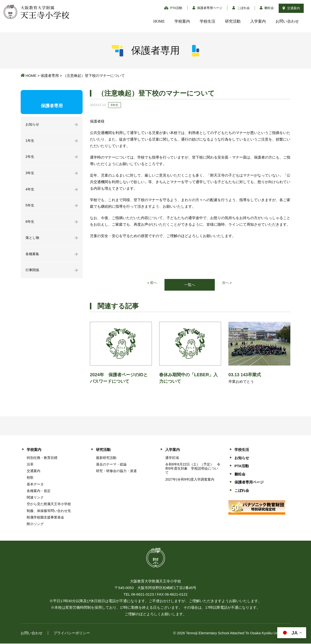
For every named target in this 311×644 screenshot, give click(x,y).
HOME (159, 21)
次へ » (227, 283)
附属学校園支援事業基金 (45, 518)
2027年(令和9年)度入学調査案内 (190, 480)
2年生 (30, 158)
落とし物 (33, 240)
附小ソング (35, 524)
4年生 (30, 191)
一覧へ (190, 285)
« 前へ (152, 283)
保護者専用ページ (207, 8)
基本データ (35, 484)
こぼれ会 (241, 8)
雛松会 (267, 8)
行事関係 (33, 273)
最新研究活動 (106, 458)
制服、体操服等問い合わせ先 (49, 511)
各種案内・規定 (39, 491)
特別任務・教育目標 (42, 458)
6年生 (30, 224)
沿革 (30, 465)
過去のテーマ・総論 (111, 465)
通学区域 (172, 458)
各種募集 (33, 257)
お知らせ (33, 125)
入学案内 (258, 21)
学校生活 (207, 21)
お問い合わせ (287, 21)
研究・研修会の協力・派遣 (116, 471)
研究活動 (233, 21)
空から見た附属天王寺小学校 (49, 504)
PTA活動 (173, 8)
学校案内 (182, 21)
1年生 (30, 141)
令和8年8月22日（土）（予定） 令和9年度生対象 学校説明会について (193, 469)
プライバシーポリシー (72, 633)
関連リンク (35, 498)
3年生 (30, 174)
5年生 (30, 207)
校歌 (30, 478)
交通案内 (291, 8)
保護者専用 (50, 76)
